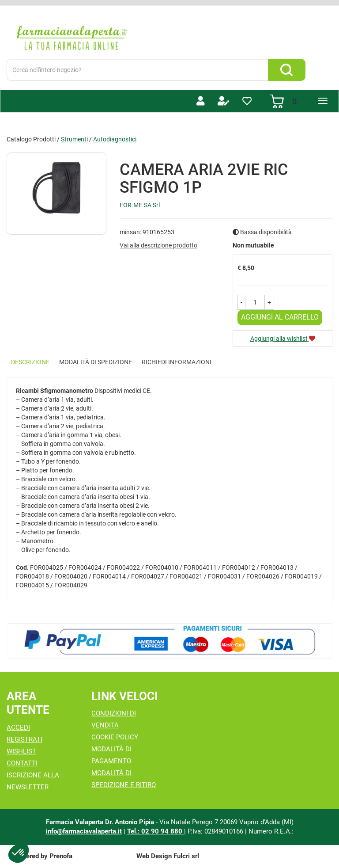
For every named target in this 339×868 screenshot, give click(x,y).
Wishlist (21, 751)
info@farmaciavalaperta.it (84, 831)
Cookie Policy (115, 737)
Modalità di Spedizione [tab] (96, 362)
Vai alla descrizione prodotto (158, 245)
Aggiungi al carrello (280, 317)
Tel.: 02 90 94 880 (156, 831)
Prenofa (61, 856)
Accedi (18, 727)
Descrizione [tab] (30, 362)
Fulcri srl (186, 856)
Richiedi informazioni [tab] (177, 362)
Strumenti (74, 139)
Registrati (24, 739)
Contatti (22, 763)
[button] (241, 302)
